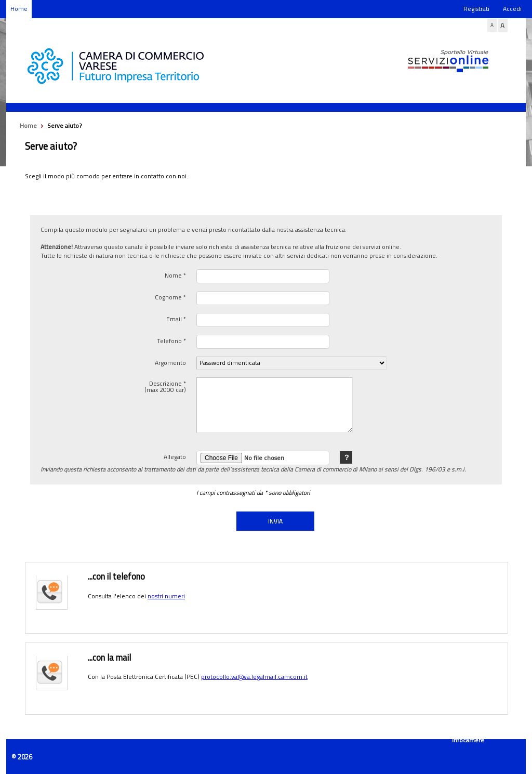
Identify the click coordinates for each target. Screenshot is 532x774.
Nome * (175, 274)
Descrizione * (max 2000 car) (165, 386)
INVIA (275, 521)
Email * (176, 318)
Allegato (175, 456)
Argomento (170, 362)
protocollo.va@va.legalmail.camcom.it (254, 677)
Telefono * (171, 340)
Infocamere (468, 740)
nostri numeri (166, 596)
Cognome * (170, 296)
